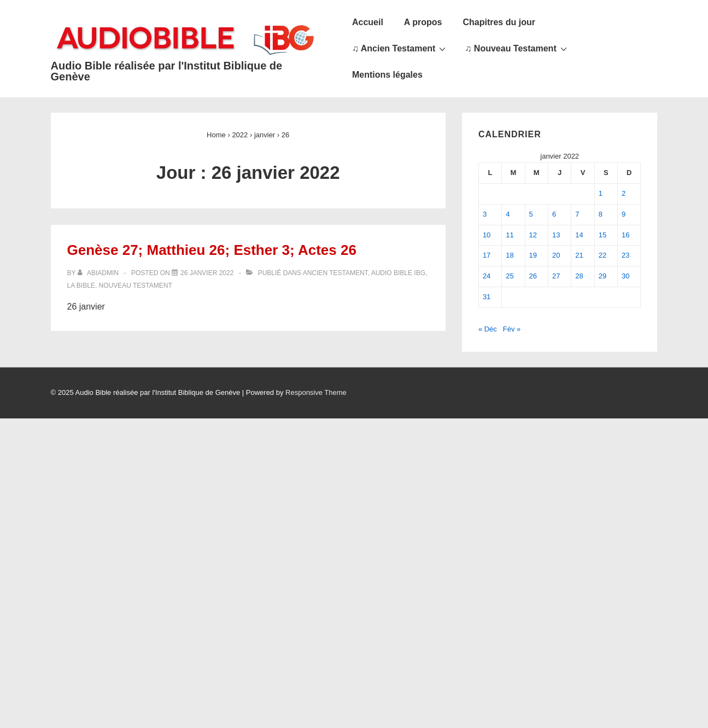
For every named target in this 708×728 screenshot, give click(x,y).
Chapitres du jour (499, 22)
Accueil (368, 22)
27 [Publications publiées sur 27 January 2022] (556, 276)
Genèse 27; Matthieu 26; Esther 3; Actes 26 (212, 250)
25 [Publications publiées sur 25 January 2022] (510, 276)
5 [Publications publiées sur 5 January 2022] (531, 214)
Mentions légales (387, 75)
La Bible (81, 286)
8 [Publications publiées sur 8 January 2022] (601, 214)
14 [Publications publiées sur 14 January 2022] (579, 235)
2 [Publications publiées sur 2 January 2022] (624, 193)
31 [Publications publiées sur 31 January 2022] (487, 297)
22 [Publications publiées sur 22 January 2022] (602, 255)
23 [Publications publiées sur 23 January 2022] (625, 255)
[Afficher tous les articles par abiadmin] (99, 273)
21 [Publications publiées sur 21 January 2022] (579, 255)
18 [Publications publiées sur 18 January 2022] (510, 255)
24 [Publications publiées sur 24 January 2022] (487, 276)
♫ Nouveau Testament (517, 48)
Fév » (512, 329)
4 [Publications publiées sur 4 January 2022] (508, 214)
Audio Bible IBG (398, 273)
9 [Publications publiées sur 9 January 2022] (624, 214)
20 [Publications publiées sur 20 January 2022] (556, 255)
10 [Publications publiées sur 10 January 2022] (487, 235)
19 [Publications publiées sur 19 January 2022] (533, 255)
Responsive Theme (316, 392)
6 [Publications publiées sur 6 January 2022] (554, 214)
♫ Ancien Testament (400, 48)
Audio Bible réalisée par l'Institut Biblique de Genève (167, 71)
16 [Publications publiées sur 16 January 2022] (625, 235)
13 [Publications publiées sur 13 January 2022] (556, 235)
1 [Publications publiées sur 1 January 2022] (601, 193)
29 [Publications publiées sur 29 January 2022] (602, 276)
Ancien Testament (335, 273)
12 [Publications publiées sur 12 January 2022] (533, 235)
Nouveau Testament (136, 286)
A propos (423, 22)
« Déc (488, 329)
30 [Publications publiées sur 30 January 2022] (625, 276)
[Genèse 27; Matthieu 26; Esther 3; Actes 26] (207, 273)
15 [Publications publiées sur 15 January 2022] (602, 235)
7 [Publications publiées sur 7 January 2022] (577, 214)
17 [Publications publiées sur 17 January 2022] (487, 255)
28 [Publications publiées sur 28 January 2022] (579, 276)
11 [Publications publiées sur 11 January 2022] (510, 235)
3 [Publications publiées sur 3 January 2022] (485, 214)
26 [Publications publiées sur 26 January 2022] (533, 276)
